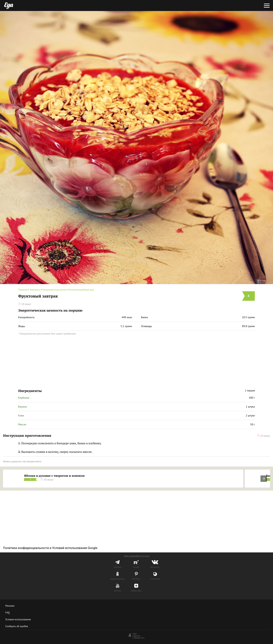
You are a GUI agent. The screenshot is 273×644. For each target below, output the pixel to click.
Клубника (24, 398)
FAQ (7, 613)
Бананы (23, 407)
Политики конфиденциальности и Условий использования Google (50, 548)
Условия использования (18, 619)
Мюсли (22, 424)
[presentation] (264, 479)
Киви (21, 415)
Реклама (10, 606)
